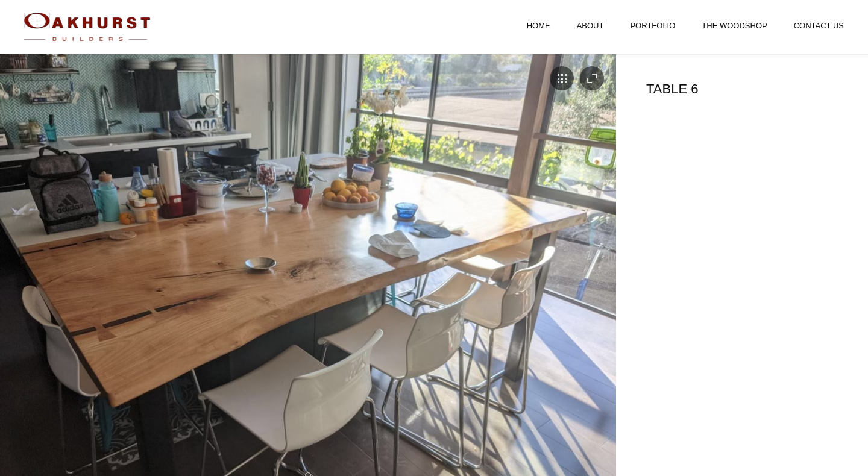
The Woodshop (734, 26)
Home (539, 26)
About (590, 26)
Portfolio (653, 26)
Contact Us (819, 26)
